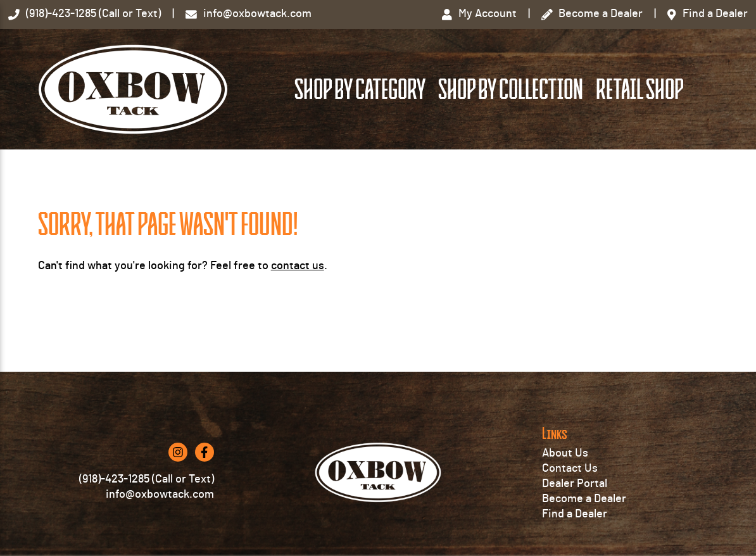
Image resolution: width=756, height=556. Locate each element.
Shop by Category (360, 90)
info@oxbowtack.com (160, 495)
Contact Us (570, 469)
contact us (298, 266)
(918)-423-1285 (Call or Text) (147, 479)
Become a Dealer (584, 499)
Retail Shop (639, 90)
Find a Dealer (575, 514)
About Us (565, 453)
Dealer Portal (575, 484)
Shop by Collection (511, 90)
